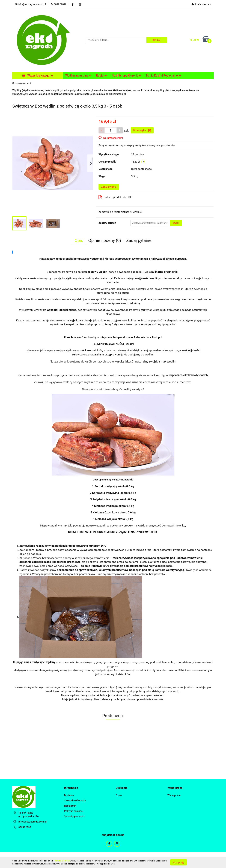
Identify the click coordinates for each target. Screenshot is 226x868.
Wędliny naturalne (78, 76)
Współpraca (174, 795)
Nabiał (101, 76)
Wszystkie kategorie (38, 76)
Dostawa (69, 795)
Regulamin (70, 806)
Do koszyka (142, 130)
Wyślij (176, 223)
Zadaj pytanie (109, 187)
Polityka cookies (73, 811)
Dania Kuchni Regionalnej (164, 76)
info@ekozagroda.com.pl (32, 822)
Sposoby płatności (74, 816)
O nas (119, 795)
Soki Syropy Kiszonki (127, 76)
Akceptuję (179, 862)
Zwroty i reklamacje (75, 800)
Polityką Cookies (62, 861)
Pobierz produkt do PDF (115, 197)
